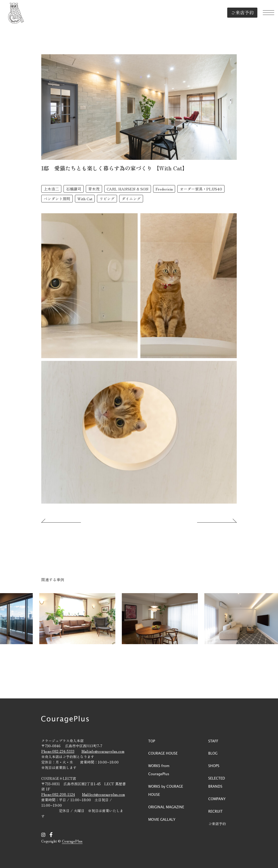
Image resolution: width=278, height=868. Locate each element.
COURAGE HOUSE (163, 753)
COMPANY (217, 799)
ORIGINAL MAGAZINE (166, 807)
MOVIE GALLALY (162, 819)
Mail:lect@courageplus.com (103, 794)
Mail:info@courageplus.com (103, 751)
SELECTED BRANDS (217, 782)
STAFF (213, 741)
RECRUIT (215, 811)
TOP (152, 741)
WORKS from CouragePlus (159, 770)
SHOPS (214, 766)
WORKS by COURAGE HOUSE (166, 790)
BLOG (213, 753)
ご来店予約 (239, 12)
